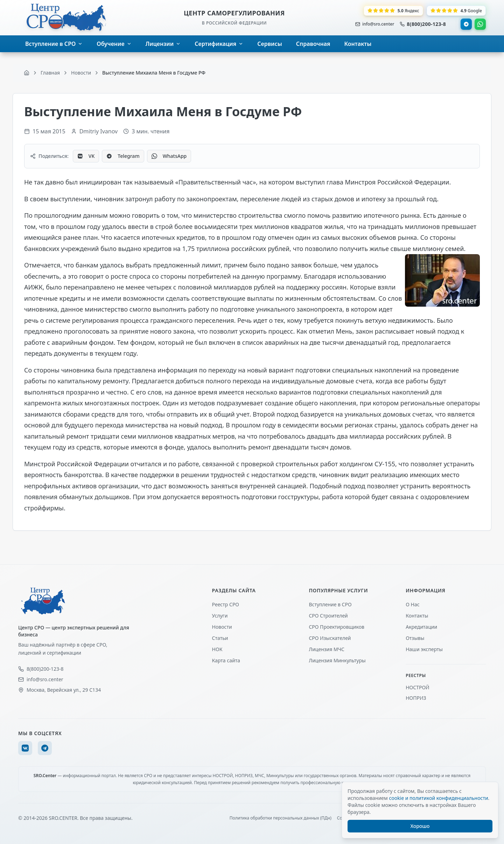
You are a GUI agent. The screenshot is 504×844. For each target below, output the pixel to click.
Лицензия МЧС (327, 649)
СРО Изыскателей (330, 638)
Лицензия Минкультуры (337, 660)
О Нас (412, 604)
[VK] (25, 748)
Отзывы (415, 638)
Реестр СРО (226, 604)
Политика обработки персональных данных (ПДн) (281, 818)
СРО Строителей (328, 616)
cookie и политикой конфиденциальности (438, 798)
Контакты (417, 616)
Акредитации (421, 627)
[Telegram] (45, 748)
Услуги (220, 616)
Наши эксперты (424, 649)
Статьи (220, 638)
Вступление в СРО (330, 604)
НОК (217, 649)
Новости (222, 627)
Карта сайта (226, 660)
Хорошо (420, 826)
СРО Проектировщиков (337, 627)
